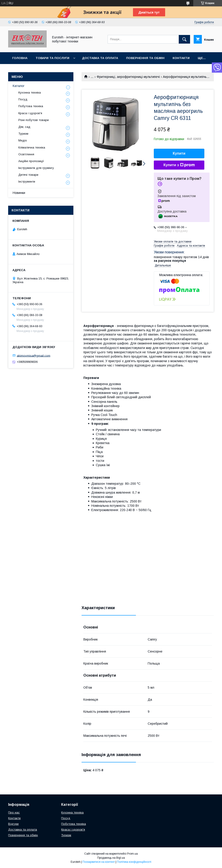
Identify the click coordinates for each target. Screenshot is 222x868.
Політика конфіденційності (134, 862)
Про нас (14, 812)
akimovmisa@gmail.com (34, 355)
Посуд (23, 99)
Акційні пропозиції (31, 161)
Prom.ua (132, 854)
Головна (20, 58)
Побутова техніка (31, 106)
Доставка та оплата (100, 58)
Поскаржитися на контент (99, 862)
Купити (179, 153)
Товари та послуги (52, 58)
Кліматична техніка (32, 147)
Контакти (181, 58)
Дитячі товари (28, 175)
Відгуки (13, 824)
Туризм (23, 134)
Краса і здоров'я (30, 113)
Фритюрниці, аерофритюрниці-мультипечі (128, 77)
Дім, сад (24, 127)
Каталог (19, 86)
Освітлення (26, 154)
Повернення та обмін (145, 58)
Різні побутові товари (34, 120)
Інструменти (27, 182)
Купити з (179, 165)
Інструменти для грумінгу (36, 168)
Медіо (23, 140)
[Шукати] (184, 39)
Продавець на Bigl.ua (111, 858)
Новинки (19, 193)
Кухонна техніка (30, 93)
